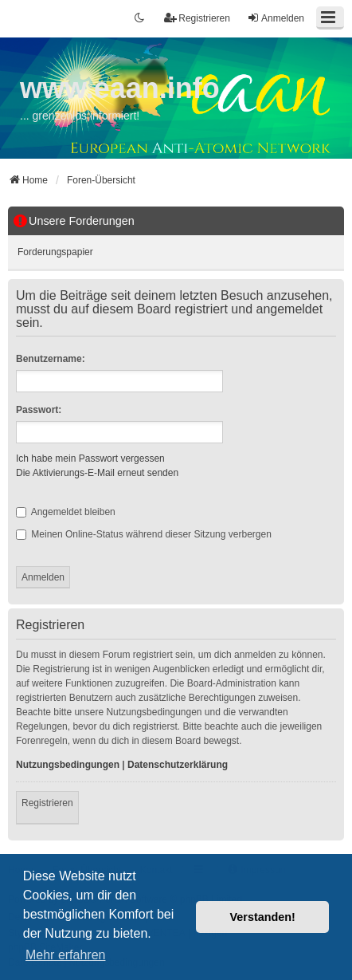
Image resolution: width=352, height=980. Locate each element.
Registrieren (47, 803)
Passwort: (39, 410)
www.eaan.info (120, 88)
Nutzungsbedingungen (68, 765)
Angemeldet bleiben (66, 512)
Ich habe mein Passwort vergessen (90, 459)
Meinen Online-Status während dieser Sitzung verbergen (144, 534)
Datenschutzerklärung (178, 765)
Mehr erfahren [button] (66, 955)
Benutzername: (51, 359)
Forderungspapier (55, 252)
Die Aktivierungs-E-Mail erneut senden (97, 473)
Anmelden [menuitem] (276, 18)
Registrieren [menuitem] (197, 18)
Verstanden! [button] (263, 917)
